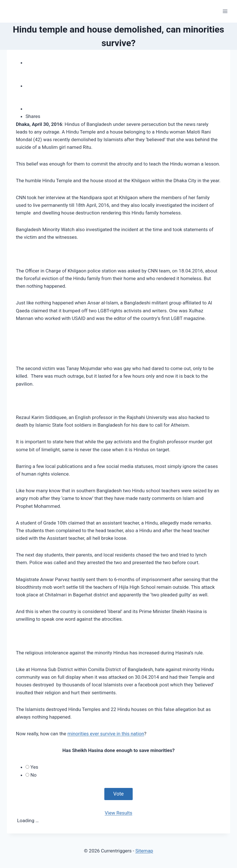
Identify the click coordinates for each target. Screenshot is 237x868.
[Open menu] (225, 11)
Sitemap (144, 851)
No (33, 775)
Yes (34, 767)
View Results (118, 813)
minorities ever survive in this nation (106, 734)
